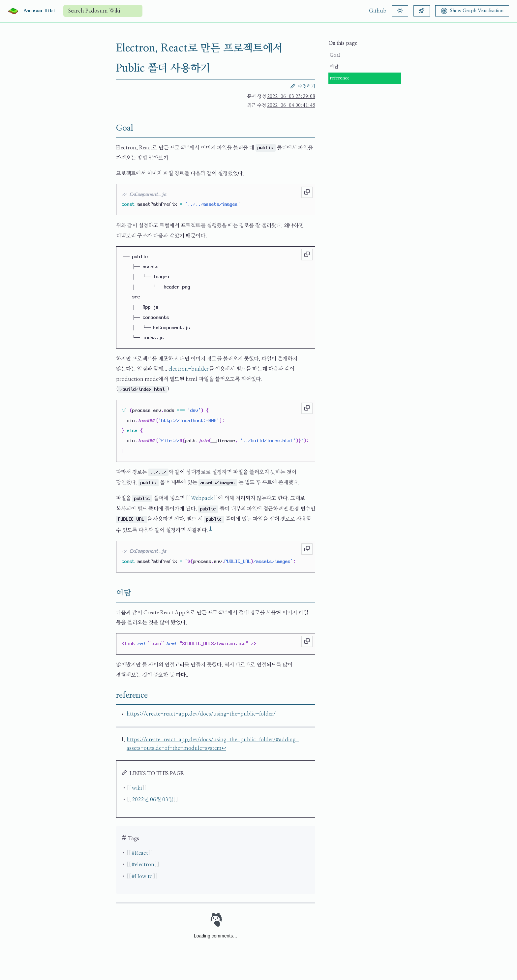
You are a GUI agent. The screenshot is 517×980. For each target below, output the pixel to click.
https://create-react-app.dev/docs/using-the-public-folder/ (201, 714)
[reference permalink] (111, 695)
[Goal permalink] (111, 128)
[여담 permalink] (111, 593)
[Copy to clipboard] (307, 192)
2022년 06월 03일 (152, 800)
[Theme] (400, 11)
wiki (137, 788)
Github (378, 11)
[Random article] (422, 11)
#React (140, 853)
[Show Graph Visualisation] (472, 11)
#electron (143, 865)
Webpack (202, 498)
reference (340, 78)
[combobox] (103, 11)
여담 (334, 67)
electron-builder (189, 369)
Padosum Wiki (40, 11)
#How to (142, 876)
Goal (335, 55)
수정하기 (303, 86)
